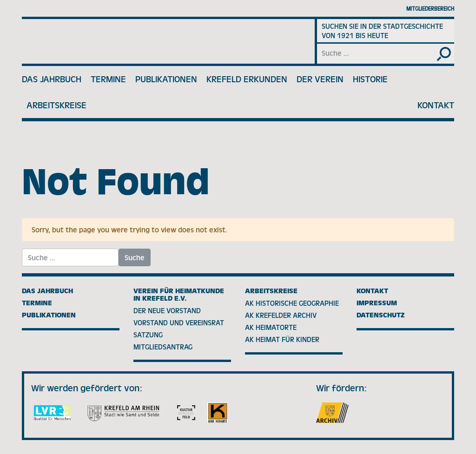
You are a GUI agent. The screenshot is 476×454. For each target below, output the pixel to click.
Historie (370, 79)
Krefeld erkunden (247, 79)
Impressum (377, 303)
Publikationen (166, 79)
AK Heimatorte (271, 327)
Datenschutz (380, 315)
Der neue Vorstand (167, 310)
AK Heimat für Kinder (282, 339)
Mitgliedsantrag (163, 347)
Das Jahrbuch (52, 79)
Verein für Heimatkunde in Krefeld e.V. (179, 295)
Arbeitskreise (56, 105)
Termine (108, 79)
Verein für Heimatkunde (129, 41)
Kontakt (436, 105)
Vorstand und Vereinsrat (179, 322)
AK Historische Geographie (292, 303)
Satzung (148, 335)
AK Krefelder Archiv (281, 315)
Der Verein (320, 79)
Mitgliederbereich (430, 9)
